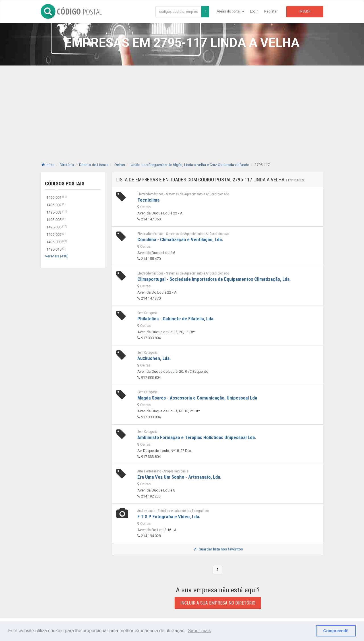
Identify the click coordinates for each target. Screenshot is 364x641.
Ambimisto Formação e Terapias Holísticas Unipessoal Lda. (197, 437)
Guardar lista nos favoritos (218, 549)
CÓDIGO (71, 11)
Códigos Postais (65, 184)
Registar (271, 11)
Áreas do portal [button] (230, 11)
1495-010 (56, 249)
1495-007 (56, 235)
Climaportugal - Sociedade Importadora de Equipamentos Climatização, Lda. (214, 279)
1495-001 (57, 197)
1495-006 (57, 227)
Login (254, 11)
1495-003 (57, 212)
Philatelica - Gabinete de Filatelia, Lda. (176, 319)
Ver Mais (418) (57, 256)
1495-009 (57, 242)
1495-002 (56, 205)
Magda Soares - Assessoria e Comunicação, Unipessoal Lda (197, 398)
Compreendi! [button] (336, 631)
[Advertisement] (182, 108)
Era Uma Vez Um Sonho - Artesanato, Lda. (179, 477)
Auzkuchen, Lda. (154, 358)
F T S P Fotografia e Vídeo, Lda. (169, 517)
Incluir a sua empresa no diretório (218, 603)
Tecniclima (148, 200)
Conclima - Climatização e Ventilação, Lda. (180, 239)
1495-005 (56, 220)
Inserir (305, 11)
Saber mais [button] (199, 631)
